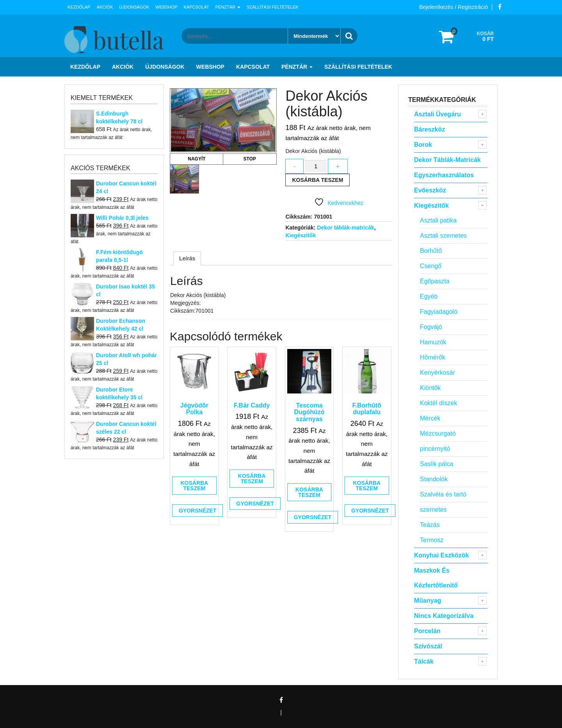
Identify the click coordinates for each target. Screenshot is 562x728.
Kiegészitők (301, 235)
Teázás (430, 525)
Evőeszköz (430, 190)
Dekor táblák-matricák (345, 228)
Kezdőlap (79, 7)
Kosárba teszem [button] (194, 486)
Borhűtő (431, 251)
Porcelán (427, 631)
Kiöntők (430, 388)
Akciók (105, 7)
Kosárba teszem (317, 180)
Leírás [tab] (187, 258)
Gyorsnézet (197, 511)
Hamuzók (433, 342)
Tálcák (424, 661)
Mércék (430, 418)
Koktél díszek (438, 403)
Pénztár (228, 7)
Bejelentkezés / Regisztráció (454, 7)
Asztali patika (438, 220)
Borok (423, 145)
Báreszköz (430, 129)
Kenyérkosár (438, 373)
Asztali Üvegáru (438, 114)
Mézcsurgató (438, 433)
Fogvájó (431, 327)
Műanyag (428, 601)
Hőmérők (433, 357)
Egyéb (429, 296)
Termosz (432, 540)
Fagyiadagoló (439, 312)
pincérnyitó (435, 449)
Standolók (434, 479)
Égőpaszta (435, 281)
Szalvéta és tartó (443, 494)
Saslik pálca (437, 464)
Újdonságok (134, 7)
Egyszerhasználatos (444, 175)
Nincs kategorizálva (444, 616)
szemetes (433, 510)
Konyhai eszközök (441, 555)
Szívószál (428, 646)
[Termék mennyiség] (316, 166)
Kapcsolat (197, 7)
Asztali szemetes (443, 236)
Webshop (166, 7)
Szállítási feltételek (272, 7)
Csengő (431, 266)
